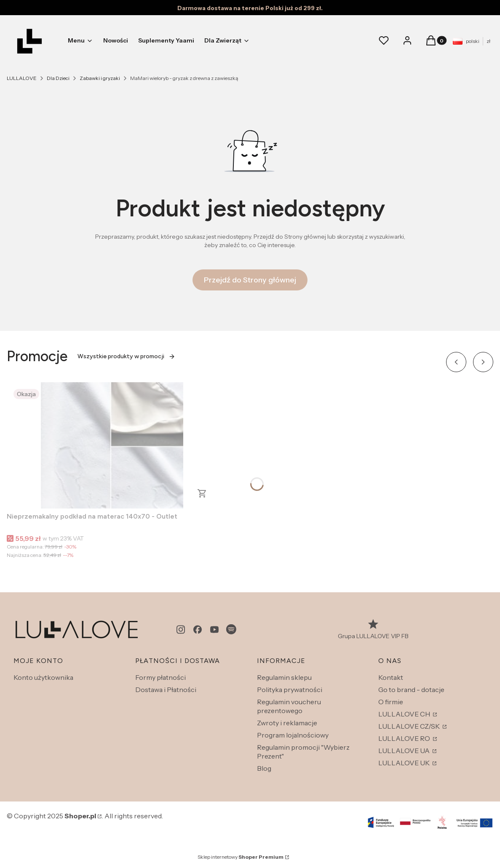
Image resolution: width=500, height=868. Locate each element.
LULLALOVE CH (405, 714)
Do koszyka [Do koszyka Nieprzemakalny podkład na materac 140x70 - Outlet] (202, 493)
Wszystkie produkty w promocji (126, 356)
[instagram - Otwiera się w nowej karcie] (181, 630)
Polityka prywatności (290, 690)
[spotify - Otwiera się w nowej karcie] (231, 630)
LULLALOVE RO (405, 738)
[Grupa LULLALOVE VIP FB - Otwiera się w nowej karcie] (373, 630)
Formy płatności (160, 677)
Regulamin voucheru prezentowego (289, 706)
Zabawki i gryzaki (100, 78)
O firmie (391, 702)
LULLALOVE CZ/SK (410, 726)
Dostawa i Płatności (166, 690)
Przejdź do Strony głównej (250, 280)
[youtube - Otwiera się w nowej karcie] (214, 630)
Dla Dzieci (58, 78)
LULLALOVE (22, 78)
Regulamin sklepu (284, 677)
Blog (264, 768)
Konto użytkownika (43, 677)
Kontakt (391, 677)
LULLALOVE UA (405, 751)
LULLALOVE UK (405, 763)
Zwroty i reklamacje (287, 723)
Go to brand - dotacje (411, 690)
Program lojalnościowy (293, 735)
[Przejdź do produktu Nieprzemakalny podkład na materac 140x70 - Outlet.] (112, 445)
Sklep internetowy (241, 857)
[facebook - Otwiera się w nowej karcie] (198, 630)
